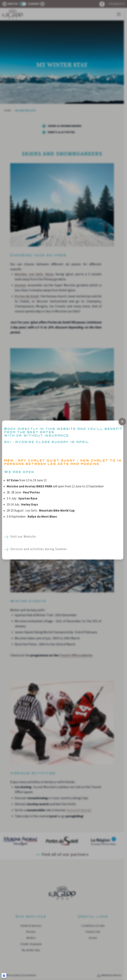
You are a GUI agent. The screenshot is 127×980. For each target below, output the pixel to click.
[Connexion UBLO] (4, 975)
